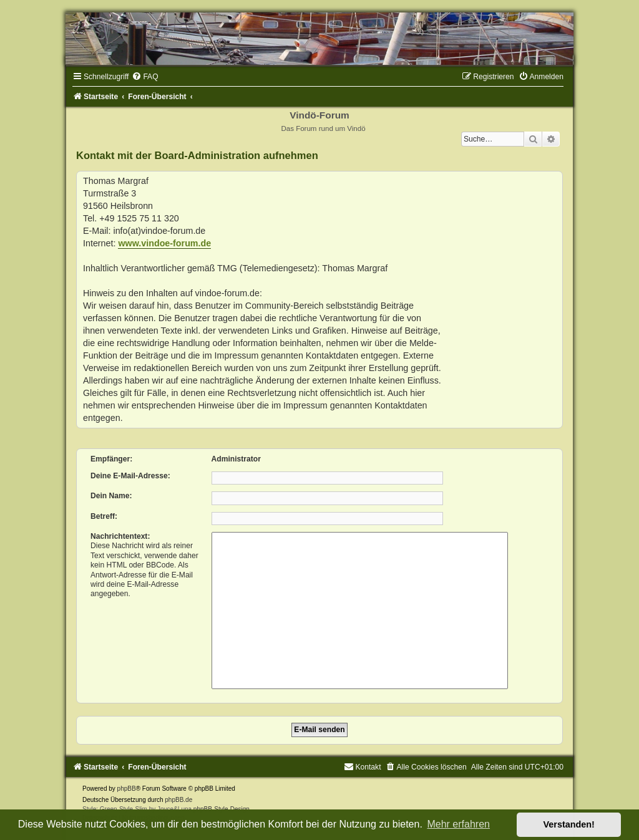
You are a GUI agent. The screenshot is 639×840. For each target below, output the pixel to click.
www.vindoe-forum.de (164, 243)
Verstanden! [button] (569, 824)
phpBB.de (178, 800)
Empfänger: (111, 459)
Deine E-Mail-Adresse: (130, 476)
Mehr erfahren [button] (458, 824)
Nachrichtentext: (120, 536)
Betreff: (104, 516)
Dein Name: (111, 496)
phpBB (127, 789)
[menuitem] (145, 77)
